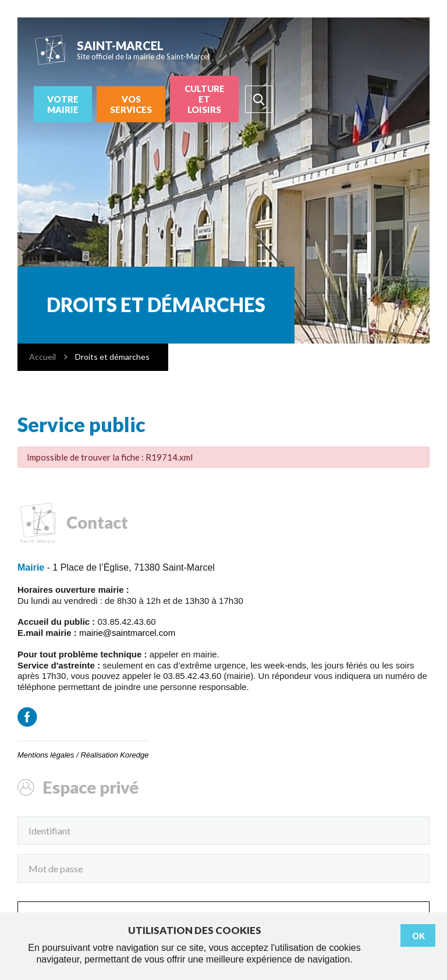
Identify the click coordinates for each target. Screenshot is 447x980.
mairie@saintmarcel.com (127, 633)
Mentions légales (46, 755)
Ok (418, 936)
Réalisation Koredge (114, 755)
